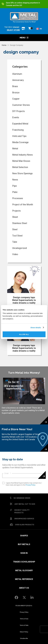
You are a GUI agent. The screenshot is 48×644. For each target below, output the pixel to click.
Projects (16, 211)
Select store (13, 30)
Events (16, 117)
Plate (15, 192)
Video (15, 254)
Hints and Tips (19, 136)
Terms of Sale (24, 625)
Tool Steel (17, 236)
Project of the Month (23, 205)
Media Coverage (20, 142)
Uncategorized (20, 248)
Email (8, 473)
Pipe (15, 186)
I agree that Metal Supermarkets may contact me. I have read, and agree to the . (24, 484)
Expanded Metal (20, 124)
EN (39, 29)
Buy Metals (24, 544)
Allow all (24, 334)
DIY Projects (18, 111)
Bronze (16, 93)
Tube (15, 242)
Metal (15, 149)
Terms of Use (24, 619)
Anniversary (18, 80)
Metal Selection (20, 167)
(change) (16, 27)
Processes (18, 198)
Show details (36, 327)
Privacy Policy (30, 485)
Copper (16, 99)
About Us (24, 588)
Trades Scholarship (24, 562)
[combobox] (39, 29)
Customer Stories (21, 105)
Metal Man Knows (21, 161)
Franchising (18, 130)
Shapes (24, 536)
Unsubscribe (24, 638)
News (15, 180)
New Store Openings (22, 173)
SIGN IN (24, 553)
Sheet (15, 217)
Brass (15, 86)
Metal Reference (24, 579)
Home (4, 45)
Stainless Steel (20, 223)
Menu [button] (24, 38)
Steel (15, 229)
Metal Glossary (24, 570)
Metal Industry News (22, 155)
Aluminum (17, 74)
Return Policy (24, 632)
